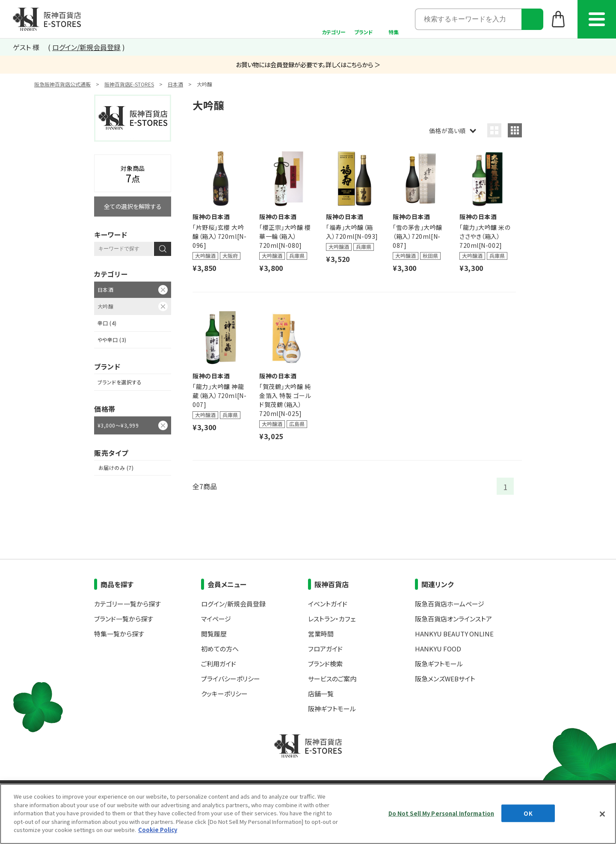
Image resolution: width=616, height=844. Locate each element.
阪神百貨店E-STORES (129, 84)
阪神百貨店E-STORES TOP (47, 19)
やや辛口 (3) (112, 340)
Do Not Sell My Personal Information (441, 813)
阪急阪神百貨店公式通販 (62, 84)
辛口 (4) (107, 323)
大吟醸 (105, 306)
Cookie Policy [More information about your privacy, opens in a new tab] (158, 830)
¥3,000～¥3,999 (118, 425)
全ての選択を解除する (133, 206)
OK (528, 813)
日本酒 (175, 84)
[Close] (602, 814)
